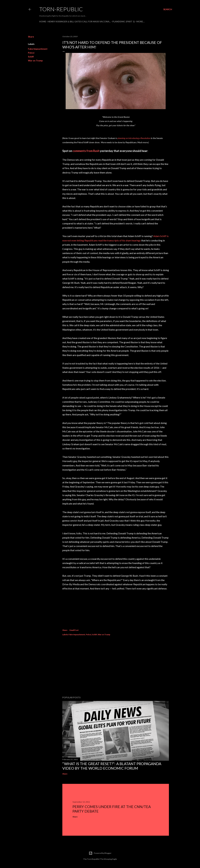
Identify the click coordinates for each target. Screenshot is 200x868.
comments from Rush (86, 151)
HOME (43, 21)
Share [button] (31, 37)
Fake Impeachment (38, 49)
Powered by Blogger (100, 853)
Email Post (74, 630)
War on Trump (35, 61)
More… (141, 21)
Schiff (31, 57)
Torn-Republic (61, 9)
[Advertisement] (116, 666)
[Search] (168, 9)
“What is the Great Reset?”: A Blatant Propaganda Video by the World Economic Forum (112, 766)
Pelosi (31, 53)
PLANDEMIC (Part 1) (124, 21)
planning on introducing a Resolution (134, 138)
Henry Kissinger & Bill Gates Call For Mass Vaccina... (79, 21)
